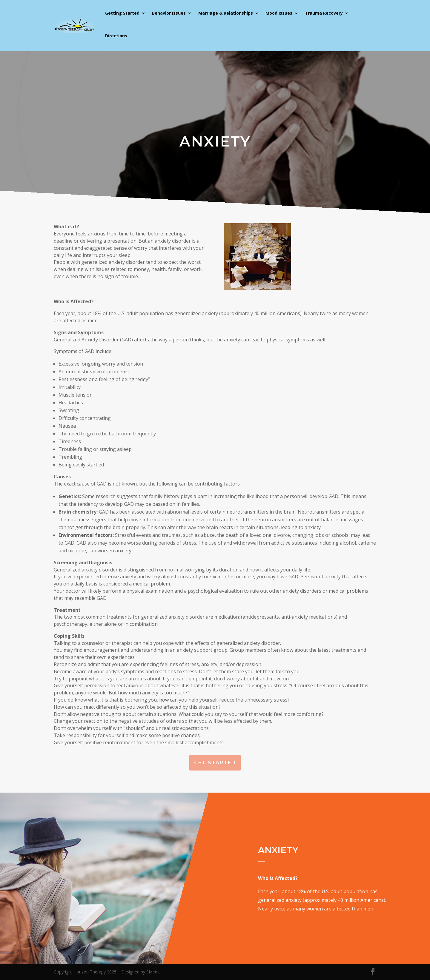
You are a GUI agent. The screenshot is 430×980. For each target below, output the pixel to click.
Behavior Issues (169, 13)
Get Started (215, 763)
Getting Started (122, 13)
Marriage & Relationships (226, 13)
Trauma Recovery (324, 13)
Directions (116, 36)
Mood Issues (279, 13)
